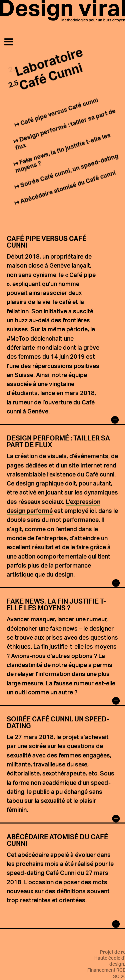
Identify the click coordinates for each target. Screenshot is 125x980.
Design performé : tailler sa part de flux (65, 129)
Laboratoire (49, 61)
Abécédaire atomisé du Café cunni (68, 187)
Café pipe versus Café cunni (59, 111)
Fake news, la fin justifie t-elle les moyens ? (63, 153)
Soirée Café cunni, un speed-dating (69, 170)
